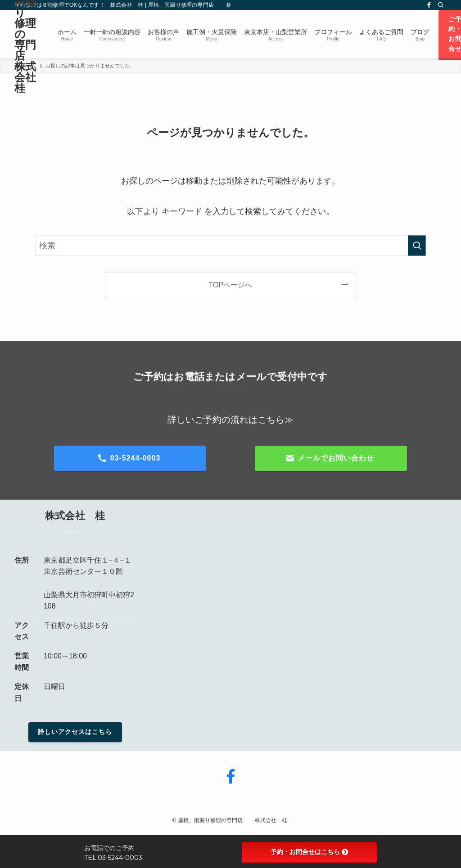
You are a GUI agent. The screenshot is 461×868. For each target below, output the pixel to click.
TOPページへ (231, 285)
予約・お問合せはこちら (309, 852)
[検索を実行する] (417, 246)
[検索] (441, 5)
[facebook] (429, 5)
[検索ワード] (230, 246)
